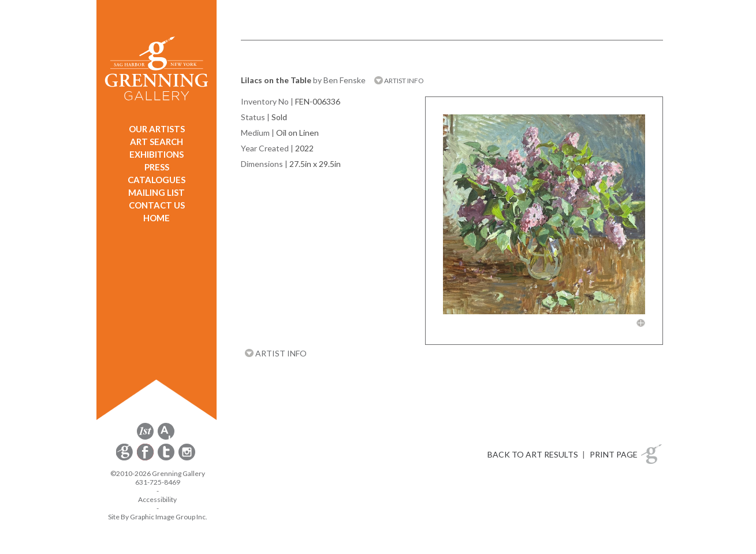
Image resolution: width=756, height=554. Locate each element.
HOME (157, 218)
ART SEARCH (157, 142)
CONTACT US (157, 205)
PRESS (157, 167)
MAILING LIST (157, 192)
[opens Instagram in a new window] (187, 458)
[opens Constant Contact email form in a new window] (125, 458)
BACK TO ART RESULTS (533, 454)
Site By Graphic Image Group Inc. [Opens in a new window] (158, 517)
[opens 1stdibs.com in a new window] (145, 438)
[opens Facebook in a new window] (146, 458)
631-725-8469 (158, 482)
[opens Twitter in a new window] (167, 458)
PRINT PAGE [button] (614, 454)
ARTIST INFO (399, 81)
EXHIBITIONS (157, 154)
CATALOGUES (157, 180)
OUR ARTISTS (157, 129)
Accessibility (157, 499)
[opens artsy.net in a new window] (166, 438)
